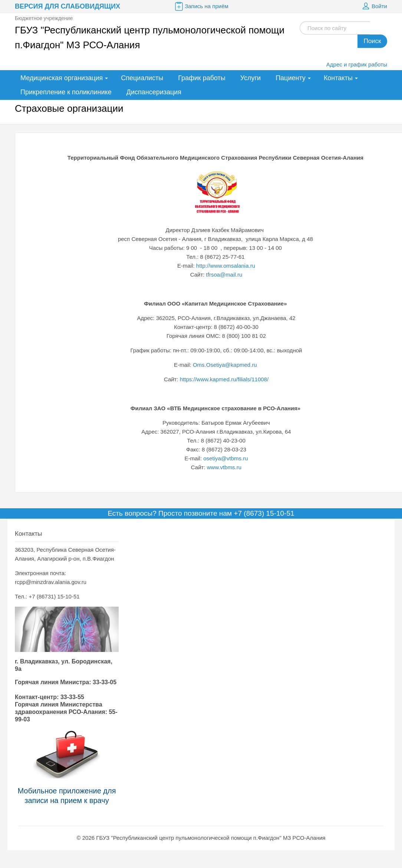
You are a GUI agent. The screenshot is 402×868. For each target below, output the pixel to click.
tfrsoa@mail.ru (224, 275)
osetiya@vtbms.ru (225, 458)
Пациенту (291, 78)
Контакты (338, 78)
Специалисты (142, 78)
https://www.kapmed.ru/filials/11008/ (224, 379)
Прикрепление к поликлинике (66, 92)
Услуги (251, 78)
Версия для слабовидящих (67, 6)
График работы (202, 78)
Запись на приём (201, 6)
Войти (374, 6)
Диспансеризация (154, 92)
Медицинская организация (62, 78)
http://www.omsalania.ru (226, 266)
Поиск (372, 41)
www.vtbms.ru (224, 467)
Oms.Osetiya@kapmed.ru (226, 365)
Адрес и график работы (357, 64)
